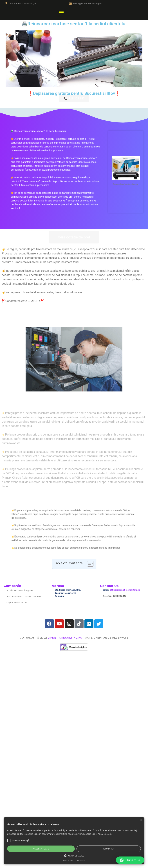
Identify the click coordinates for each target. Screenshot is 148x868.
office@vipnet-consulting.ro (124, 592)
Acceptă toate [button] (41, 849)
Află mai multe (105, 834)
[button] (130, 860)
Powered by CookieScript (74, 861)
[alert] (74, 841)
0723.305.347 (121, 595)
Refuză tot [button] (109, 849)
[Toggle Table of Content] (88, 564)
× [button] (141, 820)
